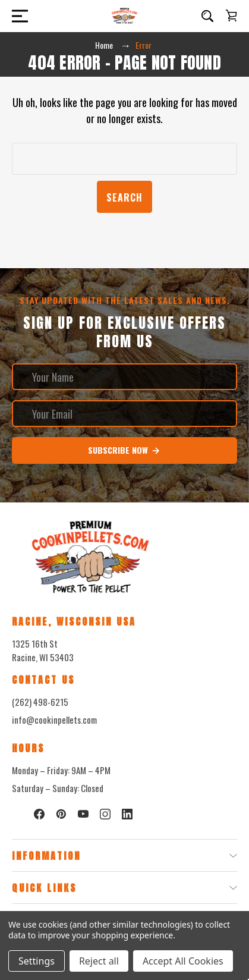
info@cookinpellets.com (54, 720)
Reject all (99, 961)
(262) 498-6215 (40, 702)
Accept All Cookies (183, 961)
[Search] (207, 16)
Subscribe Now (124, 450)
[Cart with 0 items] (231, 15)
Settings (37, 961)
